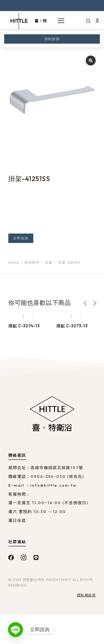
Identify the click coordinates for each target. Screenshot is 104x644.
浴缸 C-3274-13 (24, 326)
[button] (85, 303)
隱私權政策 (87, 595)
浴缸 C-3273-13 (72, 326)
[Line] (16, 630)
